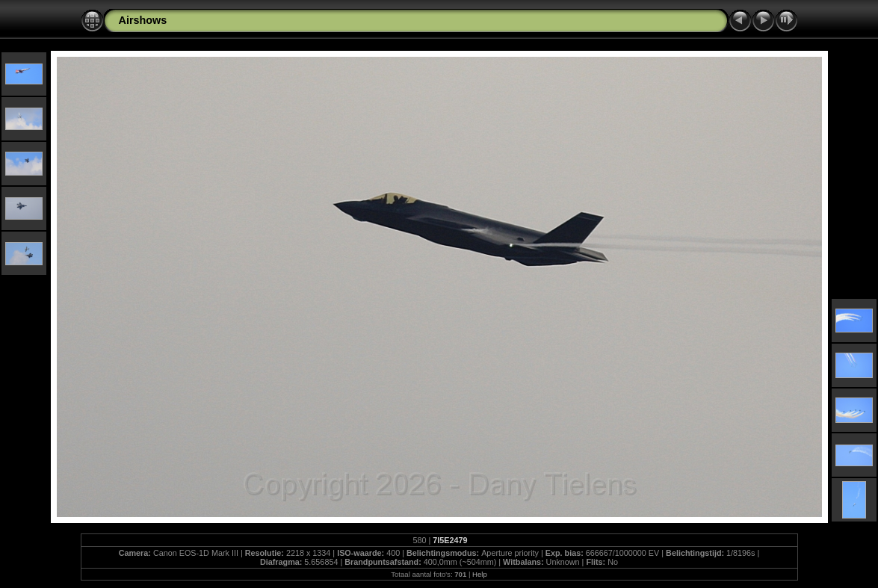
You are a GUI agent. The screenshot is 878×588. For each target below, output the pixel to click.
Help (480, 574)
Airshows (143, 20)
